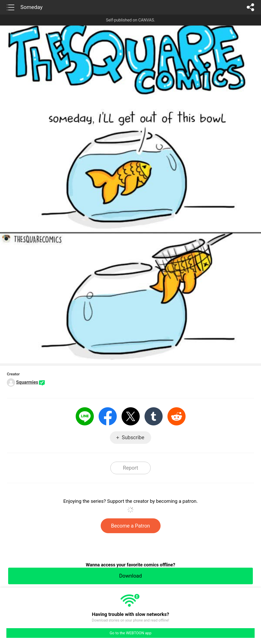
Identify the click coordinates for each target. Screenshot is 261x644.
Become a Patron (131, 526)
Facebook (108, 416)
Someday (31, 7)
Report (130, 468)
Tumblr (154, 416)
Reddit (177, 416)
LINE (85, 416)
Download (130, 576)
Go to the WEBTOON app (130, 633)
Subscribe (133, 437)
